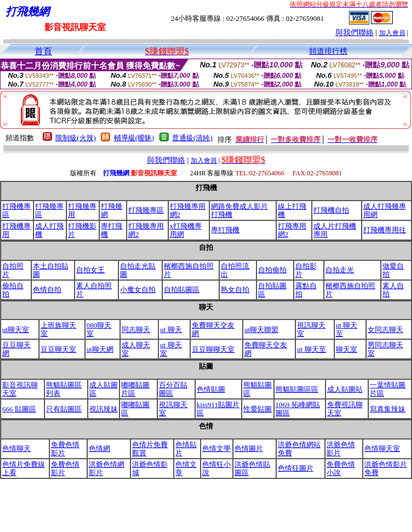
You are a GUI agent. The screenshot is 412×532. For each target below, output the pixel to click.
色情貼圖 (211, 389)
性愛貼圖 (257, 409)
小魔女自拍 (138, 290)
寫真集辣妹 (388, 409)
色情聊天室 (382, 448)
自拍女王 (90, 270)
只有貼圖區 (64, 409)
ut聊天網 (100, 349)
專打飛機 (225, 230)
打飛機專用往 (385, 230)
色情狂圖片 (296, 468)
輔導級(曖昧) (134, 138)
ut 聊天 (171, 330)
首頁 (43, 51)
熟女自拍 (235, 290)
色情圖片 (249, 448)
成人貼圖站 (345, 389)
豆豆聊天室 (58, 349)
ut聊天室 (16, 330)
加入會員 (392, 33)
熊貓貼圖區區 (297, 389)
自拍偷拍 (272, 270)
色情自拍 (47, 290)
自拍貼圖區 (182, 290)
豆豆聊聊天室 (213, 349)
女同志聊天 (385, 330)
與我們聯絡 (354, 33)
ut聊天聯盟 (261, 330)
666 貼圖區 (19, 409)
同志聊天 (136, 330)
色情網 (99, 448)
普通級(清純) (192, 138)
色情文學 (216, 448)
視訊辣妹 (104, 409)
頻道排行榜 (328, 51)
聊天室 (347, 349)
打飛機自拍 (331, 210)
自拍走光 (340, 270)
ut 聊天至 (311, 349)
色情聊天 (16, 448)
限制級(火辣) (76, 138)
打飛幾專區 (146, 210)
